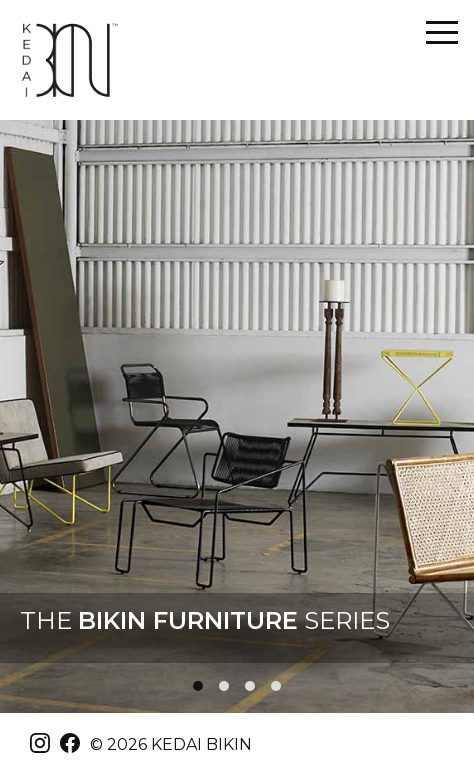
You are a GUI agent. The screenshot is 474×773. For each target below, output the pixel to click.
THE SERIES (205, 620)
